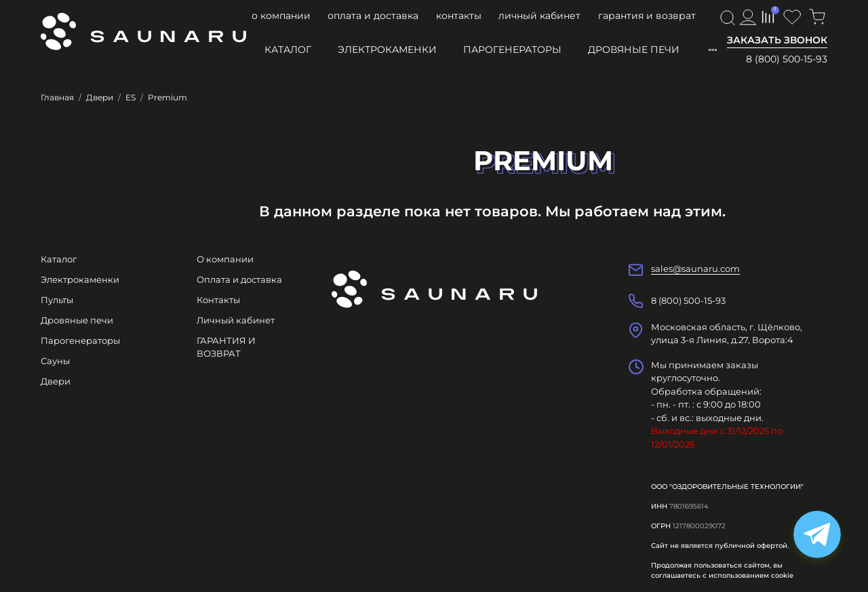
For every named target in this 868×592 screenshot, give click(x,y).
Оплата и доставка (373, 16)
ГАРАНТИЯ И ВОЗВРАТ (647, 16)
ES (131, 97)
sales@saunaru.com (695, 269)
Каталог (288, 50)
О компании (281, 16)
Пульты (57, 300)
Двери (100, 97)
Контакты (459, 16)
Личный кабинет (539, 16)
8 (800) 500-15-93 (787, 59)
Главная (57, 97)
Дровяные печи (634, 50)
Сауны (55, 361)
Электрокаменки (387, 50)
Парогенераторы (512, 50)
